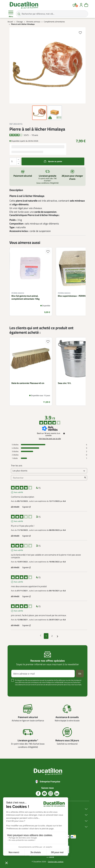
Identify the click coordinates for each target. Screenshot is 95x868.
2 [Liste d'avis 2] (52, 636)
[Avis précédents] (41, 636)
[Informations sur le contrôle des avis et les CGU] (64, 433)
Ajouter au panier (55, 161)
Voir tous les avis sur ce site (50, 439)
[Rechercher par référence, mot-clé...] (52, 14)
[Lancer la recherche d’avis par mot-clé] (85, 478)
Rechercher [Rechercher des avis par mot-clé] (48, 478)
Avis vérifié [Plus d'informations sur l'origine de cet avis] (18, 492)
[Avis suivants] (57, 636)
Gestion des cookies (56, 862)
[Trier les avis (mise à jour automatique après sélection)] (49, 471)
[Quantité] (15, 161)
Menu (11, 14)
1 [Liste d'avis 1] (46, 636)
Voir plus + (16, 689)
